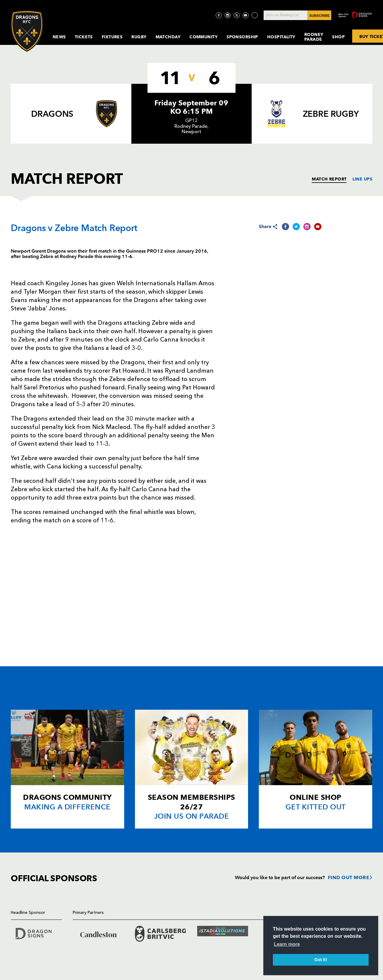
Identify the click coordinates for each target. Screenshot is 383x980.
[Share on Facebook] (285, 227)
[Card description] (67, 769)
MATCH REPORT (329, 179)
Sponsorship (242, 37)
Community (203, 37)
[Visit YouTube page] (246, 15)
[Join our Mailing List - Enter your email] (297, 15)
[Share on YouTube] (318, 227)
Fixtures (112, 37)
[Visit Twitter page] (237, 15)
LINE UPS (362, 179)
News (59, 37)
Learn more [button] (287, 944)
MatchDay (168, 37)
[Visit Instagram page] (228, 15)
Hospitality (281, 37)
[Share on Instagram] (307, 227)
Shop (338, 37)
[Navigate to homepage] (27, 31)
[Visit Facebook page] (219, 15)
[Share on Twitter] (296, 227)
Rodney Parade (314, 37)
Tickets (84, 37)
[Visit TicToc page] (255, 15)
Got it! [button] (321, 960)
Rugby (139, 37)
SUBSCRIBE (320, 16)
